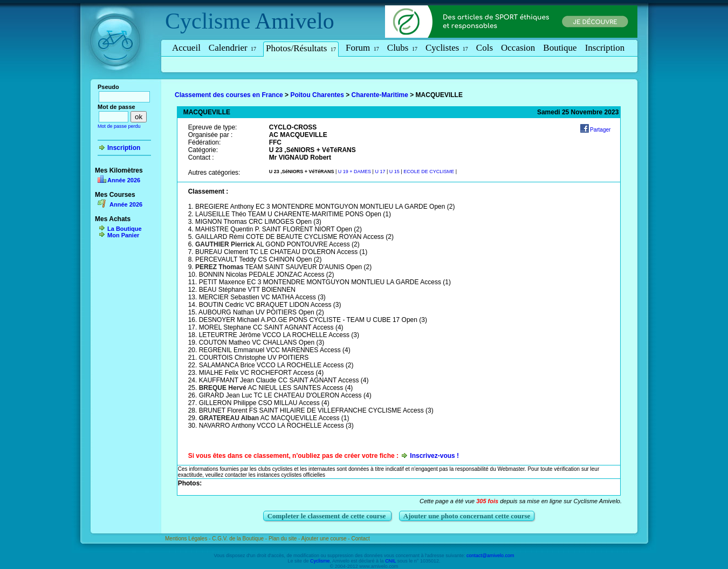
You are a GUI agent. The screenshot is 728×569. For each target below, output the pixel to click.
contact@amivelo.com (490, 556)
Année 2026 (124, 180)
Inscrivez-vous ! (434, 456)
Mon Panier (123, 235)
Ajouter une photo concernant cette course (467, 516)
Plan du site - (285, 539)
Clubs (402, 48)
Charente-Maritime (380, 95)
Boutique (560, 48)
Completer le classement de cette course (328, 516)
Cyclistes (447, 48)
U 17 (380, 172)
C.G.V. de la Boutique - (240, 539)
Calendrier (232, 48)
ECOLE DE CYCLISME (429, 172)
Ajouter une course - (327, 539)
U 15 (394, 172)
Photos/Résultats (301, 48)
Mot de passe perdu (119, 126)
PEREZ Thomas (219, 267)
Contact (360, 539)
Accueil (186, 48)
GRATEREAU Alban (229, 418)
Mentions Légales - (188, 539)
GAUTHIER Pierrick (225, 244)
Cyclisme (208, 21)
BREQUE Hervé (223, 388)
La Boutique (125, 229)
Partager (600, 130)
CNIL (390, 561)
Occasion (518, 48)
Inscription (605, 48)
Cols (485, 48)
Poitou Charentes (317, 95)
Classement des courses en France (229, 95)
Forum (362, 48)
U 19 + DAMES (355, 172)
